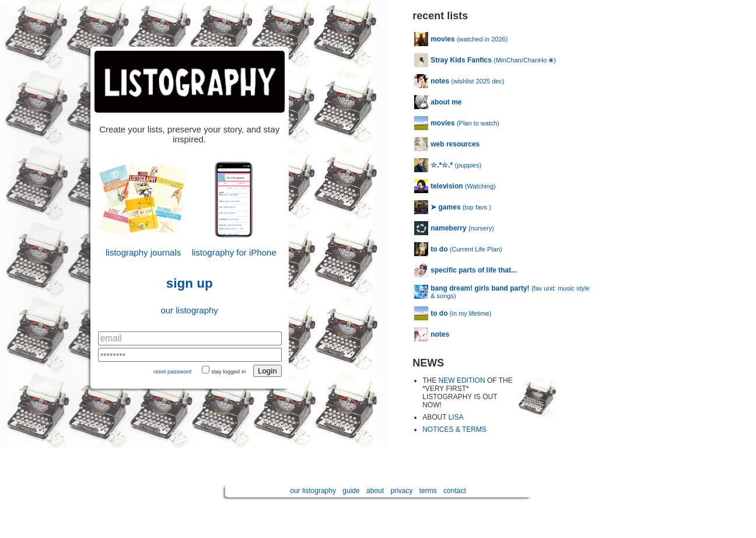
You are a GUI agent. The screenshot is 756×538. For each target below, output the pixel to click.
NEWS (428, 363)
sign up (190, 283)
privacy (401, 491)
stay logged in (228, 371)
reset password (172, 371)
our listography (189, 310)
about (375, 491)
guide (351, 491)
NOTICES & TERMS (454, 429)
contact (455, 491)
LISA (456, 417)
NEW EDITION (462, 380)
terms (428, 491)
